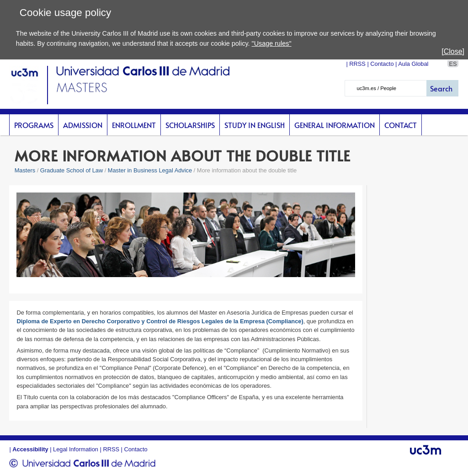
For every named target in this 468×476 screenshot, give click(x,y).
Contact (401, 125)
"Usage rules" (272, 43)
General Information (335, 125)
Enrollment (134, 125)
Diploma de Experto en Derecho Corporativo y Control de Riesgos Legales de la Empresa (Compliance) (160, 321)
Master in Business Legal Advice (150, 170)
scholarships (190, 125)
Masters (25, 170)
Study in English (255, 125)
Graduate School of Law (72, 170)
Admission (83, 125)
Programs (34, 125)
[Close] (453, 51)
